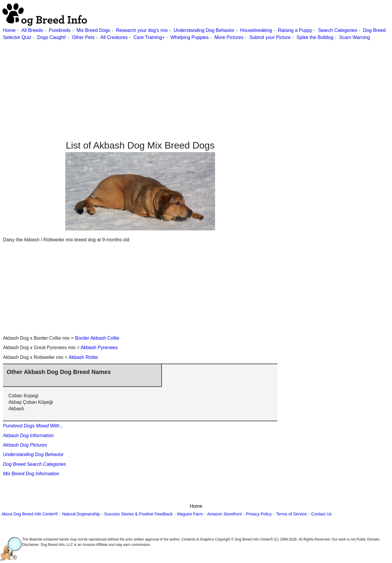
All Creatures (114, 37)
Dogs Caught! (52, 37)
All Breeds (32, 30)
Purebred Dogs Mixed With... (33, 426)
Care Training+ (149, 37)
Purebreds (60, 30)
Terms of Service (291, 514)
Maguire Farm (190, 514)
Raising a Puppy (295, 30)
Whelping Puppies (190, 37)
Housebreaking (256, 30)
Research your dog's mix (142, 30)
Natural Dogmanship (81, 514)
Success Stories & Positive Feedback (139, 514)
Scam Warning (354, 37)
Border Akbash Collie (97, 338)
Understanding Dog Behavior (204, 30)
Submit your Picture (270, 37)
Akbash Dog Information (28, 436)
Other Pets (83, 37)
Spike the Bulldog (315, 37)
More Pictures (229, 37)
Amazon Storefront (224, 514)
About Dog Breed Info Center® (30, 514)
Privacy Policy (259, 514)
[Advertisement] (177, 82)
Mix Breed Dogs (93, 30)
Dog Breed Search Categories (34, 464)
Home (9, 30)
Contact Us (321, 514)
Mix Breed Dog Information (31, 474)
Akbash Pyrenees (99, 348)
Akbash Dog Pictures (25, 445)
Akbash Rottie (83, 357)
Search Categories (338, 30)
